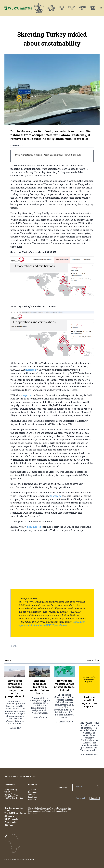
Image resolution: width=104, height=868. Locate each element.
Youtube (32, 795)
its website (55, 496)
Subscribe (95, 798)
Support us (72, 8)
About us (62, 8)
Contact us (82, 8)
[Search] (85, 787)
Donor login (92, 8)
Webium (32, 859)
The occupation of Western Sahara (39, 8)
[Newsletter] (82, 798)
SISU (13, 859)
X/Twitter (32, 790)
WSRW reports (11, 819)
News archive (92, 660)
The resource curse (51, 8)
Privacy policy (11, 822)
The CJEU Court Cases (15, 813)
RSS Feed (9, 825)
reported (28, 395)
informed (31, 370)
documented (34, 527)
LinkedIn (32, 800)
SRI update (9, 816)
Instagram (33, 792)
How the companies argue (14, 809)
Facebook (32, 797)
